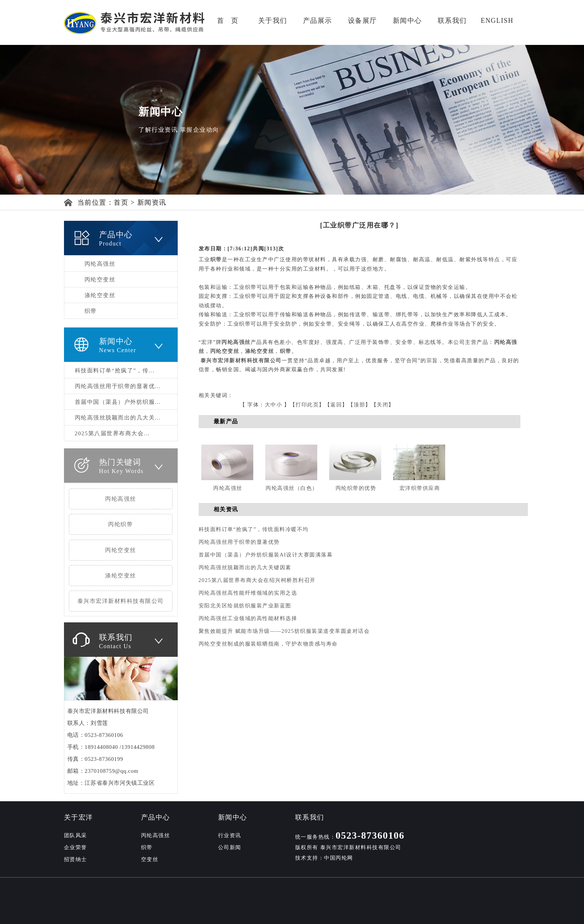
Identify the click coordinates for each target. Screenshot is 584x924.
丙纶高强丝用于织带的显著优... (118, 386)
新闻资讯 (152, 202)
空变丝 (150, 859)
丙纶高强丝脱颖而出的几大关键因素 (245, 568)
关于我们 (273, 21)
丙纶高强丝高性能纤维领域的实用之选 (248, 593)
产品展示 (318, 21)
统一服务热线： (350, 837)
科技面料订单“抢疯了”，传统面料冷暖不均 (254, 529)
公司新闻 (230, 847)
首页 (121, 202)
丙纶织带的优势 (356, 488)
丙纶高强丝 (100, 264)
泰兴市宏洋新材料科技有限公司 (121, 601)
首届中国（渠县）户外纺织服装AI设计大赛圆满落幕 (266, 555)
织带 (91, 311)
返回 (336, 405)
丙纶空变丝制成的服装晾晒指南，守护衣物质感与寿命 (268, 644)
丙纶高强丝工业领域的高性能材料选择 (248, 618)
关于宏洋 (79, 817)
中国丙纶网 (339, 858)
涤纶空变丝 (100, 295)
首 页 (228, 21)
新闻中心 (407, 21)
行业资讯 (230, 835)
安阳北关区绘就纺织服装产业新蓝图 (245, 606)
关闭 (383, 405)
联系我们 (452, 21)
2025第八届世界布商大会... (112, 433)
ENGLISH (497, 21)
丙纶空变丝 (100, 280)
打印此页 (307, 405)
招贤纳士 (76, 859)
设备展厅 (363, 21)
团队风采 (76, 835)
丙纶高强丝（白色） (292, 488)
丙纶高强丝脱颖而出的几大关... (118, 418)
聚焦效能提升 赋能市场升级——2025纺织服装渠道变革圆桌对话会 (284, 631)
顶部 (359, 405)
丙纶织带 (120, 524)
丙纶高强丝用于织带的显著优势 (239, 542)
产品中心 (156, 817)
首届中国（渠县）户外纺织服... (118, 402)
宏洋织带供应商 (420, 488)
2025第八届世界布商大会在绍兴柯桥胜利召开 (257, 580)
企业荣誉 (76, 847)
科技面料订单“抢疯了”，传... (115, 370)
